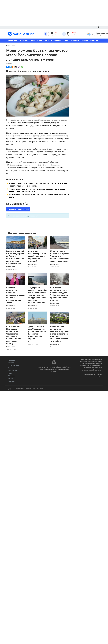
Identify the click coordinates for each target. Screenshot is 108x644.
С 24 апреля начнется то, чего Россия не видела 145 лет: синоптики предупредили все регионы (59, 294)
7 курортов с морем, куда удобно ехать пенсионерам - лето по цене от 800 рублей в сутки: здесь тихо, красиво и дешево (38, 295)
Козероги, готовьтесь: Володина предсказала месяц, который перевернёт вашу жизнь (16, 295)
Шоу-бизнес (57, 41)
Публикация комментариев (25, 388)
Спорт (67, 41)
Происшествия (36, 41)
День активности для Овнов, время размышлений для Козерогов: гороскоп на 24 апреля (37, 333)
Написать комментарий (18, 209)
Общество (23, 41)
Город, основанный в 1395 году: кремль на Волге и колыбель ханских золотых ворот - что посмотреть (16, 257)
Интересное (11, 267)
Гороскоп (94, 41)
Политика (13, 41)
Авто (47, 41)
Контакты (40, 388)
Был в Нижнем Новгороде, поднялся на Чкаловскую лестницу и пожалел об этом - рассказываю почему (15, 335)
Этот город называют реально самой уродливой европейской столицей (37, 256)
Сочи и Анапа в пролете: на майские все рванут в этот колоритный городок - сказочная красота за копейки (60, 334)
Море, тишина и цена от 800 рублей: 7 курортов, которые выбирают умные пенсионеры (60, 256)
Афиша (85, 41)
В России (75, 41)
